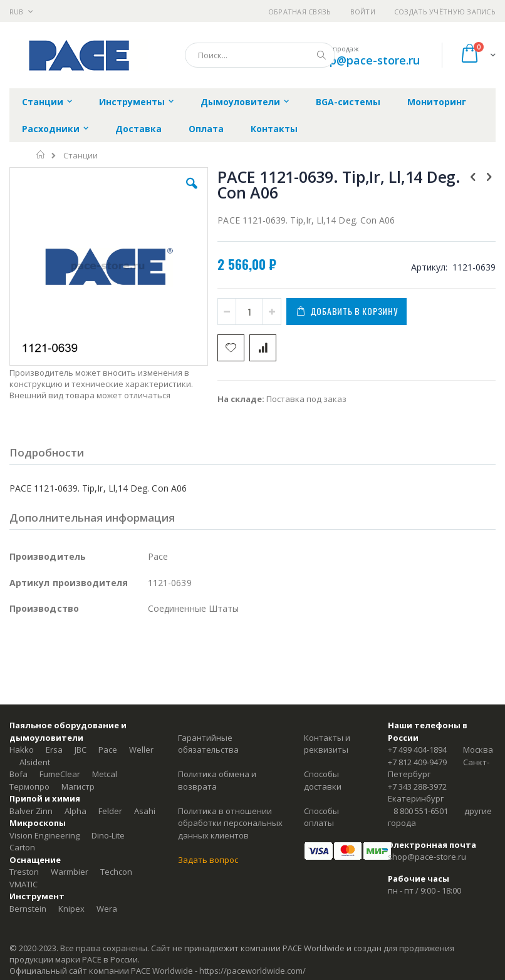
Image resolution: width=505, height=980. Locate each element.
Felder (110, 811)
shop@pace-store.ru (365, 60)
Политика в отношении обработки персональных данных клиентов (230, 823)
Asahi (145, 811)
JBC (81, 750)
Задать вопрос (208, 860)
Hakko (22, 750)
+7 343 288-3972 (417, 787)
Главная (41, 155)
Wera (107, 909)
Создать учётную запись (445, 12)
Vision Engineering (44, 835)
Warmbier (70, 872)
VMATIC (23, 884)
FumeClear (60, 774)
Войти (363, 12)
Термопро (29, 787)
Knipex (71, 909)
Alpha (75, 811)
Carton (22, 847)
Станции (81, 156)
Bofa (18, 774)
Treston (24, 872)
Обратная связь (300, 12)
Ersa (54, 750)
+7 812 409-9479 (417, 762)
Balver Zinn (31, 811)
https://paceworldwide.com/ (252, 971)
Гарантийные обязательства (208, 744)
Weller (141, 750)
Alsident (35, 762)
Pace (108, 750)
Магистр (78, 787)
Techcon (116, 872)
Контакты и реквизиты (327, 744)
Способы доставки (323, 780)
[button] (192, 193)
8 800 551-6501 (421, 811)
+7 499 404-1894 (417, 750)
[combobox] (260, 55)
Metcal (105, 774)
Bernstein (28, 909)
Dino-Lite (108, 835)
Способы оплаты (321, 817)
